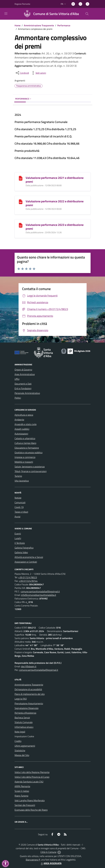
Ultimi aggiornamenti (25, 746)
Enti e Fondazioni (23, 388)
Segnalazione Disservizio (27, 708)
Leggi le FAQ (21, 699)
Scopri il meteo (22, 791)
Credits (18, 741)
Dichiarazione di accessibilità (28, 689)
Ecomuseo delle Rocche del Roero (31, 810)
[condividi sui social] (22, 73)
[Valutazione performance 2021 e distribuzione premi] (21, 178)
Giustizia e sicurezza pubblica (28, 452)
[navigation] (6, 14)
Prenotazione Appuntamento (29, 703)
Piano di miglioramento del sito (30, 694)
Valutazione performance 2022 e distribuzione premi (55, 203)
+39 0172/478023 (28, 577)
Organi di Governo (23, 370)
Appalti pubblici (22, 429)
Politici (18, 398)
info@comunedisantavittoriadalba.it (39, 595)
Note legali (20, 732)
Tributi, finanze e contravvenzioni (31, 471)
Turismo (18, 476)
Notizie (18, 498)
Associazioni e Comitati (26, 562)
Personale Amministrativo (27, 393)
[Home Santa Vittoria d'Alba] (50, 14)
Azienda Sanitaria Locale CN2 (29, 782)
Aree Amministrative (25, 374)
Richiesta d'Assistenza (25, 713)
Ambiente (19, 420)
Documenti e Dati (23, 384)
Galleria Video (21, 552)
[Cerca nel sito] (87, 14)
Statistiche (20, 750)
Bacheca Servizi (22, 718)
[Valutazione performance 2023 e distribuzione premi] (21, 225)
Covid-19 (19, 507)
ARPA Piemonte (22, 786)
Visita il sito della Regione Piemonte (32, 772)
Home (18, 25)
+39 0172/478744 (28, 581)
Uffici (17, 379)
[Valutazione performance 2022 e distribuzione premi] (21, 202)
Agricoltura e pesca (24, 415)
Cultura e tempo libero (25, 443)
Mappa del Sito (22, 755)
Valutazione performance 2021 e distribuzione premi (55, 180)
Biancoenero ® (33, 860)
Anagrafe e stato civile (26, 424)
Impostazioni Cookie (24, 736)
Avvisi (17, 517)
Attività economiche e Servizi (29, 557)
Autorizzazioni (21, 434)
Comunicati (20, 502)
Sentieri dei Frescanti (25, 805)
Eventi (18, 534)
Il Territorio (20, 543)
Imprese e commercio (25, 457)
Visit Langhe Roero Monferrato (30, 800)
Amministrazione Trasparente (39, 25)
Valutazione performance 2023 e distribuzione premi (55, 227)
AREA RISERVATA (51, 863)
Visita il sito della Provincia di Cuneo (32, 777)
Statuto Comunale (24, 722)
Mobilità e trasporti (24, 462)
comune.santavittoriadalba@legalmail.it (40, 591)
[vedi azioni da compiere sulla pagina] (38, 73)
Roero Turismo (21, 796)
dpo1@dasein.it (29, 666)
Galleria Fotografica (24, 548)
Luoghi (18, 538)
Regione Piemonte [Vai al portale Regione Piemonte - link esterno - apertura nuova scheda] (22, 4)
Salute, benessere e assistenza (30, 467)
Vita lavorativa (22, 481)
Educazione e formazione (27, 448)
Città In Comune (48, 852)
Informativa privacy (24, 727)
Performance (64, 25)
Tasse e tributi (21, 512)
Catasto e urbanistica (25, 438)
